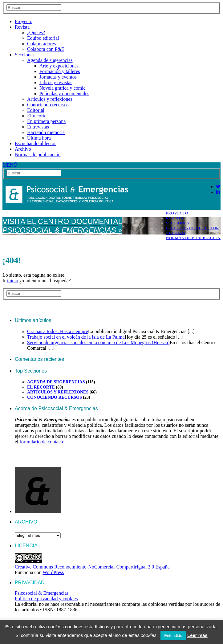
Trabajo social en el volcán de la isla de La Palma (76, 337)
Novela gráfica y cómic (63, 88)
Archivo (23, 149)
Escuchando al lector (35, 143)
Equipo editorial (43, 38)
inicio (13, 281)
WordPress (53, 572)
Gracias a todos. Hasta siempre (58, 331)
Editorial (36, 110)
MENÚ (10, 165)
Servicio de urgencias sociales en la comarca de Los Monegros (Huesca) (98, 342)
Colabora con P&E (46, 49)
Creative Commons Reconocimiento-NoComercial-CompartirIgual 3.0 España (92, 567)
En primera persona (46, 121)
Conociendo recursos (48, 105)
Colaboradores (41, 44)
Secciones (25, 55)
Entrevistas (38, 127)
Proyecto (24, 21)
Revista (22, 27)
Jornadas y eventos (58, 77)
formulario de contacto (42, 442)
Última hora (39, 138)
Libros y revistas (56, 82)
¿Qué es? (36, 33)
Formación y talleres (60, 71)
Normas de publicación (38, 155)
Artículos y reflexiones (50, 99)
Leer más (197, 635)
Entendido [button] (173, 636)
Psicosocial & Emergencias (42, 593)
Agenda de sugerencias (50, 60)
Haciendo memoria (46, 132)
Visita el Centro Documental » (62, 226)
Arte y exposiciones (59, 66)
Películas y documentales (64, 94)
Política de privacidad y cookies (46, 599)
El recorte (37, 116)
